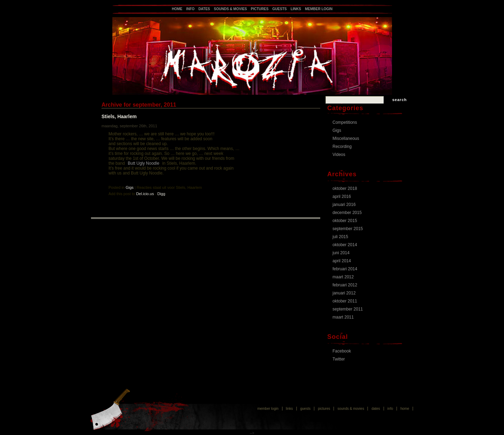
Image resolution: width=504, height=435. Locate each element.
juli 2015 (340, 237)
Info (190, 9)
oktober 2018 (345, 188)
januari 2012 (344, 293)
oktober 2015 (345, 221)
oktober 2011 (345, 301)
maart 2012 (343, 277)
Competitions (345, 122)
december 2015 (347, 213)
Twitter (339, 359)
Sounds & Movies (230, 9)
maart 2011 (343, 317)
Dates (204, 9)
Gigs (130, 187)
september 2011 (348, 309)
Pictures (260, 9)
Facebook (342, 351)
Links (296, 9)
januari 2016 (344, 205)
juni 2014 (341, 253)
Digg (161, 194)
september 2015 (348, 229)
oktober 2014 (345, 245)
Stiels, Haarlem (119, 116)
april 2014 (342, 261)
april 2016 (342, 197)
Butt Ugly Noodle (143, 163)
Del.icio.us (145, 194)
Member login (319, 9)
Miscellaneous (346, 138)
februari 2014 (345, 269)
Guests (279, 9)
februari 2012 (345, 285)
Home (177, 9)
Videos (339, 155)
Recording (342, 147)
